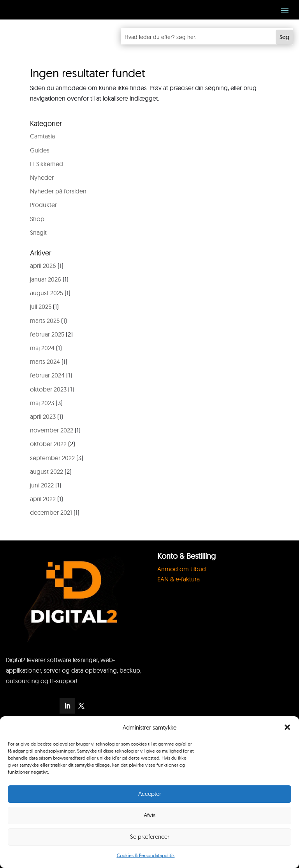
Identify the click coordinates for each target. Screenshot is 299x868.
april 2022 (43, 499)
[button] (287, 727)
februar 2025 (47, 334)
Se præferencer (150, 837)
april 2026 (43, 266)
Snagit (38, 232)
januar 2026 (46, 279)
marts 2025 (45, 321)
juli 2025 (41, 306)
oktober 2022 (48, 444)
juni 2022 (42, 485)
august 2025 (47, 293)
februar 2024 (47, 375)
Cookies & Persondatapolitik (146, 855)
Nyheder (42, 177)
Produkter (43, 205)
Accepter (150, 794)
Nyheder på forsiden (58, 191)
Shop (37, 219)
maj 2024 (42, 348)
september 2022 (52, 458)
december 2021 (51, 512)
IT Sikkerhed (47, 164)
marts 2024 (45, 361)
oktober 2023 (48, 389)
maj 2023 (42, 403)
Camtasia (42, 136)
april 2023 (43, 416)
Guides (40, 150)
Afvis (149, 815)
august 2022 (47, 471)
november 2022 (52, 430)
